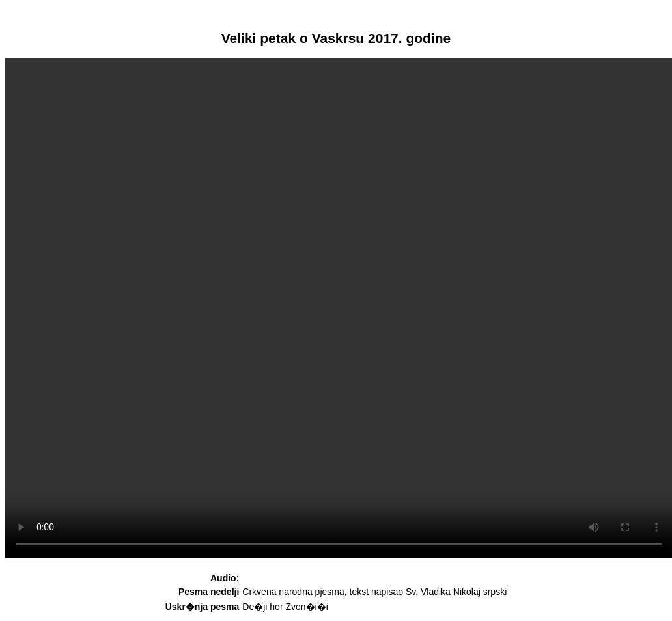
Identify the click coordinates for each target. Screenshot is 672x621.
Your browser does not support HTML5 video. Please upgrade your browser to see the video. (339, 308)
